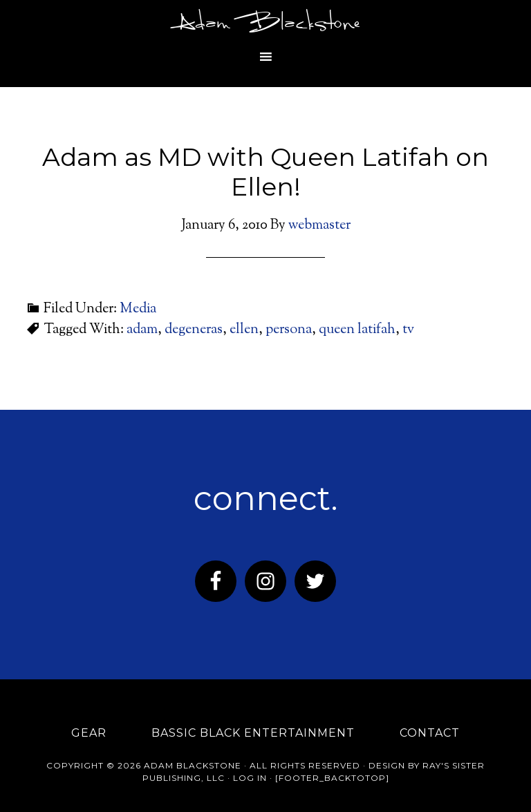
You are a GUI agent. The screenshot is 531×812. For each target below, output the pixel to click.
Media (138, 309)
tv (408, 330)
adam (142, 330)
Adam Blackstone (265, 24)
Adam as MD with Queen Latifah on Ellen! (265, 172)
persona (289, 330)
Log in (250, 778)
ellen (244, 330)
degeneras (194, 330)
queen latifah (357, 330)
